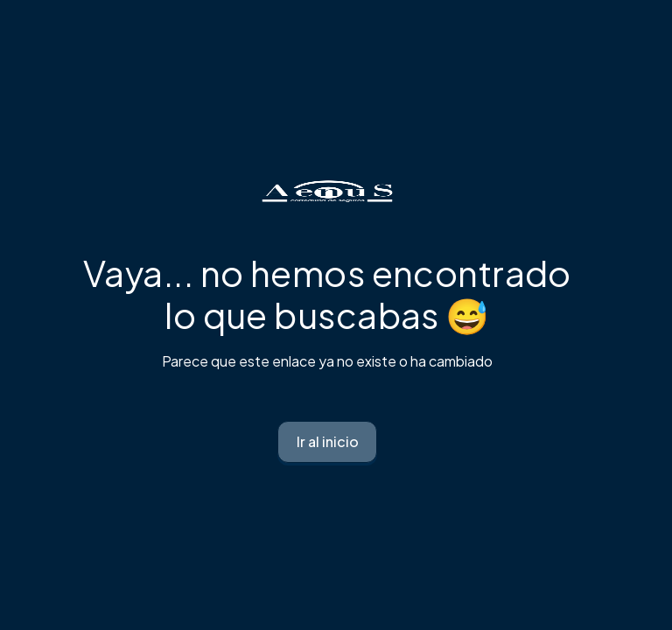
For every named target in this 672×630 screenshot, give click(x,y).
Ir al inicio (328, 441)
